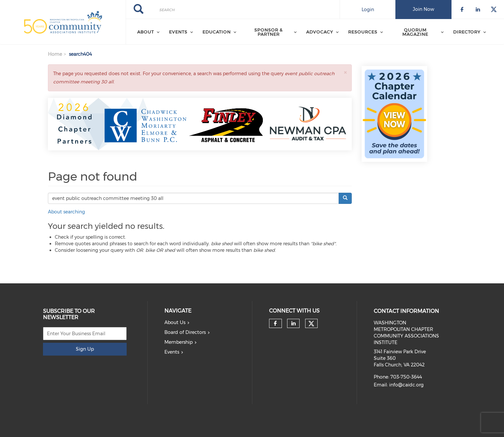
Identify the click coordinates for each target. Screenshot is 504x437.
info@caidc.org (406, 385)
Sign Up (85, 349)
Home (55, 54)
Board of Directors (185, 332)
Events (172, 352)
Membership (178, 342)
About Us (175, 322)
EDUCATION (217, 32)
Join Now (423, 9)
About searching (66, 212)
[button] (345, 72)
